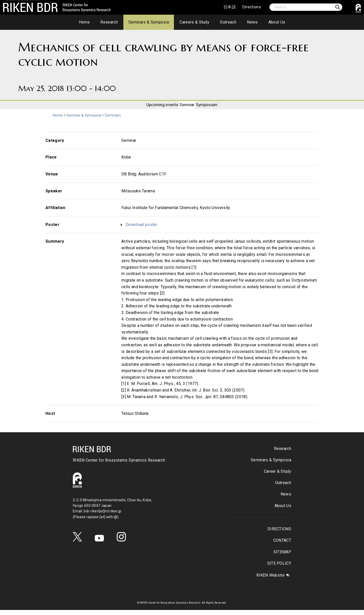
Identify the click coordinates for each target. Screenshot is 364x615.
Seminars (114, 121)
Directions (252, 7)
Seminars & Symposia (149, 22)
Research (109, 22)
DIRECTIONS (279, 534)
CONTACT (282, 546)
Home (84, 22)
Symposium (212, 107)
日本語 (230, 7)
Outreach (228, 22)
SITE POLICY (279, 568)
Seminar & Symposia (85, 121)
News (252, 22)
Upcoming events (157, 107)
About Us (277, 22)
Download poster (141, 230)
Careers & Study (194, 22)
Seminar (187, 107)
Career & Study (278, 477)
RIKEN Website (270, 580)
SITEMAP (282, 557)
